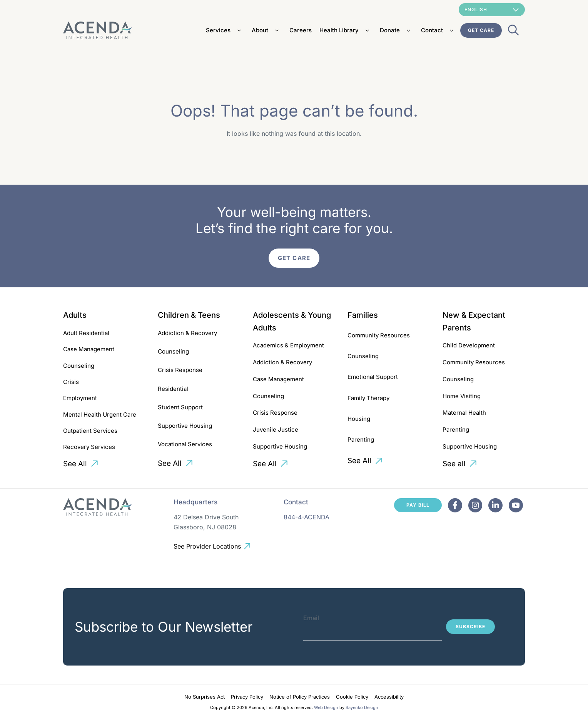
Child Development (469, 345)
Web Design (326, 707)
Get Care (481, 30)
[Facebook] (455, 505)
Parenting (361, 440)
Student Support (180, 407)
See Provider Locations (207, 546)
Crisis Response (180, 370)
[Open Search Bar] (513, 32)
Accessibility (389, 697)
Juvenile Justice (276, 430)
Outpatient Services (90, 431)
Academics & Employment (288, 345)
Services (225, 30)
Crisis (71, 382)
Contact (439, 30)
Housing (359, 419)
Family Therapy (368, 398)
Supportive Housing (185, 426)
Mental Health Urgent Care (100, 415)
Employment (80, 398)
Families (363, 315)
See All (75, 464)
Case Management (89, 349)
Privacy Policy (247, 697)
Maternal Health (464, 413)
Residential (173, 389)
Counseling (79, 366)
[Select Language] (492, 10)
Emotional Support (373, 377)
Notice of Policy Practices (300, 697)
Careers (301, 30)
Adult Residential (86, 333)
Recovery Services (89, 447)
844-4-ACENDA (307, 517)
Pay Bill (418, 505)
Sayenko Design (362, 707)
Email (311, 618)
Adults (75, 315)
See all (454, 464)
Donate (397, 30)
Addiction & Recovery (187, 333)
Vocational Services (185, 444)
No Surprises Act (205, 697)
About (267, 30)
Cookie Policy (352, 697)
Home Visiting (462, 396)
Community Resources (379, 335)
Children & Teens (189, 315)
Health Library (346, 30)
